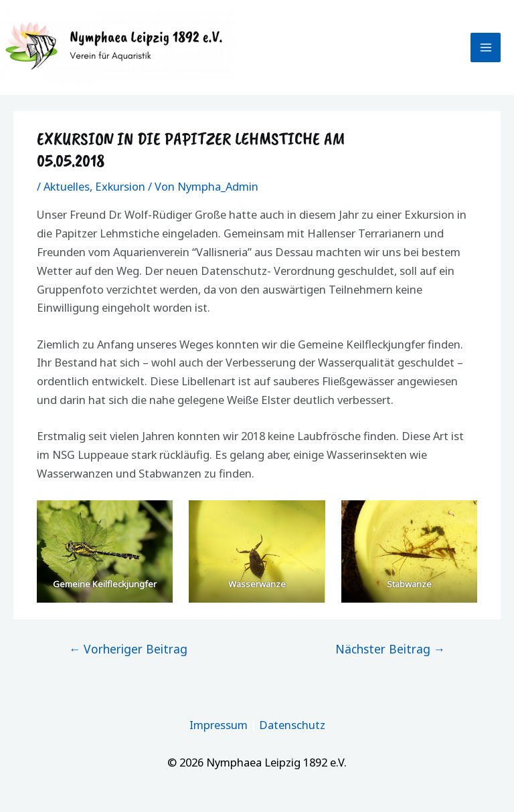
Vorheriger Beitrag (128, 649)
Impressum (219, 725)
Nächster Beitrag (391, 649)
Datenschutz (292, 725)
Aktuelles (67, 186)
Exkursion (120, 186)
